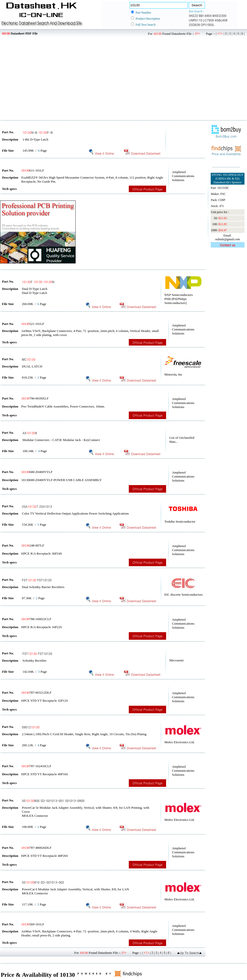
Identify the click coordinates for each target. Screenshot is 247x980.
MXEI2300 (220, 15)
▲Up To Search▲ (189, 953)
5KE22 (193, 15)
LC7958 (208, 20)
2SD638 (194, 25)
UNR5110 (195, 20)
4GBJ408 (221, 20)
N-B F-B (38, 132)
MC (29, 359)
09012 (31, 727)
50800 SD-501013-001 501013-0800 (53, 801)
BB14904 (205, 15)
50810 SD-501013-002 (43, 882)
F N (38, 282)
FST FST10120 (37, 580)
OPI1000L (207, 25)
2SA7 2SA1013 (37, 506)
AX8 (30, 433)
